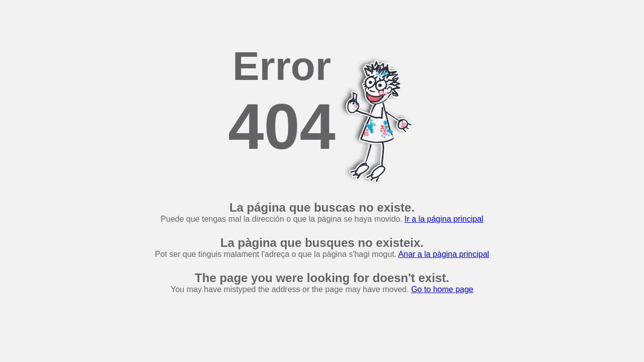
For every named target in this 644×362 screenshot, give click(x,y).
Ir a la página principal (444, 219)
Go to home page (442, 289)
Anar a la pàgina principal (444, 254)
